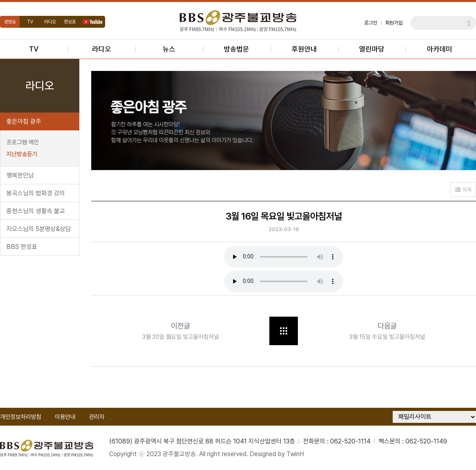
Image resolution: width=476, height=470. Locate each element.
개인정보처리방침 (21, 417)
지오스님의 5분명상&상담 (39, 229)
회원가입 (394, 23)
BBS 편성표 (22, 247)
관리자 (97, 417)
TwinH (295, 454)
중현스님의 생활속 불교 (36, 211)
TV (30, 22)
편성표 (70, 22)
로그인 (371, 23)
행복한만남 (20, 175)
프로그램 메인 (23, 142)
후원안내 (304, 49)
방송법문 (236, 49)
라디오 (50, 22)
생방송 (10, 22)
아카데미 (440, 49)
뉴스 (169, 49)
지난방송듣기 (22, 154)
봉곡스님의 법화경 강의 (36, 193)
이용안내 (65, 417)
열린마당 (372, 49)
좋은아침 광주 (24, 121)
